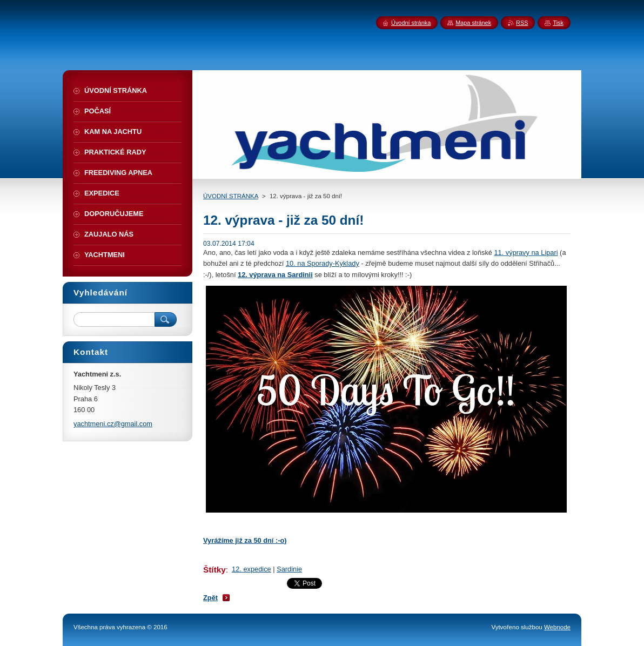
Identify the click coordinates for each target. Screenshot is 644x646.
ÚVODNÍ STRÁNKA (231, 196)
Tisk (558, 23)
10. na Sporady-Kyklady (323, 263)
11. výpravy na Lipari (526, 253)
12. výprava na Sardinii (275, 275)
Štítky (214, 570)
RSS (522, 23)
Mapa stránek (473, 23)
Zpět (210, 598)
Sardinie (289, 569)
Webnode (557, 627)
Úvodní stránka (411, 23)
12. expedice (251, 569)
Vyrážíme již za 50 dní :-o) (245, 540)
